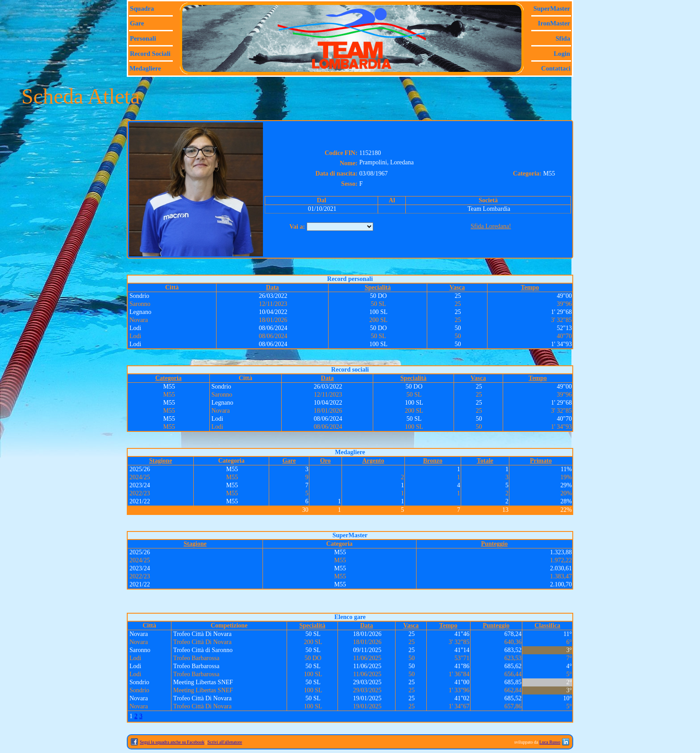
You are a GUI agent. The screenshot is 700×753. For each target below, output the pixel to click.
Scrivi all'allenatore (225, 742)
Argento (373, 461)
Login (562, 54)
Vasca (457, 287)
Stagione (160, 461)
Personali (143, 38)
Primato (541, 461)
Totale (485, 461)
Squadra (142, 8)
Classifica (547, 625)
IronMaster (554, 23)
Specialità (378, 287)
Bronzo (433, 461)
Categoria (169, 378)
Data (273, 287)
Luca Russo (550, 742)
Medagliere (145, 68)
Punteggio (494, 544)
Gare (137, 23)
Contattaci (556, 68)
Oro (325, 461)
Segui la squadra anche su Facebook (172, 742)
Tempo (530, 287)
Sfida (563, 38)
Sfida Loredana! (491, 226)
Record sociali (150, 54)
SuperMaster (552, 8)
